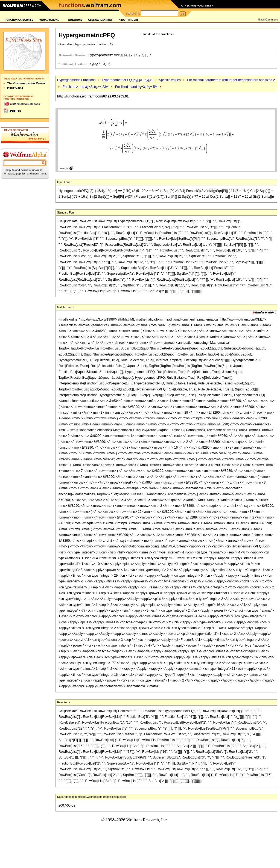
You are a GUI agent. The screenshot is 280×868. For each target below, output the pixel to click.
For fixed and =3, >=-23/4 (86, 87)
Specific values (170, 80)
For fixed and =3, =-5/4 (136, 87)
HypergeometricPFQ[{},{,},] (127, 80)
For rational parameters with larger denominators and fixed (231, 80)
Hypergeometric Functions (76, 80)
